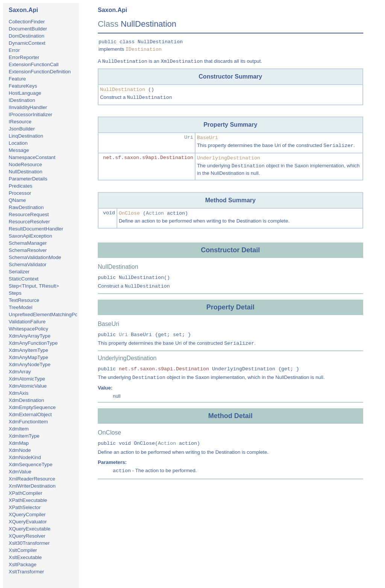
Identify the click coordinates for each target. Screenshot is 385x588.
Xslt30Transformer (29, 543)
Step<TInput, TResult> (34, 286)
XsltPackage (23, 565)
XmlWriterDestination (32, 486)
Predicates (20, 186)
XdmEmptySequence (32, 407)
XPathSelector (25, 507)
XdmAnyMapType (28, 357)
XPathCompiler (26, 493)
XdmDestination (26, 400)
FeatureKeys (23, 86)
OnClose (129, 213)
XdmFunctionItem (28, 422)
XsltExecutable (25, 557)
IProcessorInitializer (30, 114)
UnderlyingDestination (229, 158)
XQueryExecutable (30, 529)
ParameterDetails (28, 179)
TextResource (24, 300)
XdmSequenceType (30, 464)
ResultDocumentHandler (36, 229)
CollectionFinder (27, 22)
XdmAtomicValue (28, 386)
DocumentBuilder (28, 29)
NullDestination (26, 172)
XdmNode (20, 450)
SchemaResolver (28, 250)
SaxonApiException (30, 236)
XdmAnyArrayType (30, 336)
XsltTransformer (26, 572)
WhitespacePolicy (28, 329)
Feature (17, 79)
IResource (20, 122)
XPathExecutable (28, 500)
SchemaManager (28, 243)
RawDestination (26, 207)
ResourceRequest (29, 214)
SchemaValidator (28, 264)
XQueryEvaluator (28, 522)
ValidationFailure (27, 322)
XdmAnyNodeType (30, 364)
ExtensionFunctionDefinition (40, 72)
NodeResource (25, 164)
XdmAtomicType (27, 379)
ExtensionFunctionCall (34, 64)
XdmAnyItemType (28, 350)
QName (17, 200)
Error (14, 50)
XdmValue (20, 472)
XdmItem (19, 429)
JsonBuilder (22, 129)
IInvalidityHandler (28, 107)
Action (155, 213)
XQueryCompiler (27, 514)
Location (18, 143)
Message (19, 150)
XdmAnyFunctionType (33, 343)
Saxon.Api (23, 10)
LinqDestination (26, 136)
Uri (189, 137)
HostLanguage (25, 93)
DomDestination (27, 36)
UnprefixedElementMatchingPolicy (47, 314)
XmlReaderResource (32, 479)
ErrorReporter (24, 57)
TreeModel (20, 307)
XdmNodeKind (25, 457)
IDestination (22, 100)
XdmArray (20, 372)
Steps (15, 293)
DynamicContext (27, 43)
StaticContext (23, 279)
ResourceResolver (29, 222)
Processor (20, 193)
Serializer (19, 272)
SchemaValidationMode (35, 257)
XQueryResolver (27, 536)
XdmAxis (19, 393)
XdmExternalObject (30, 414)
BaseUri (208, 138)
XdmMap (19, 443)
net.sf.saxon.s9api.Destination (148, 158)
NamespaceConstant (32, 157)
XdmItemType (24, 436)
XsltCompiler (23, 550)
